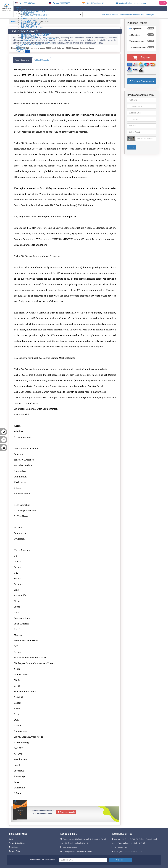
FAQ (11, 839)
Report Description (22, 60)
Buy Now (142, 57)
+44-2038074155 (61, 3)
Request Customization (142, 81)
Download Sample (66, 812)
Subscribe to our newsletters (43, 860)
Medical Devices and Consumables (39, 39)
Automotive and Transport (35, 15)
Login (163, 3)
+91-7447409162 (95, 3)
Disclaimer (13, 847)
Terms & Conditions (17, 843)
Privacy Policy (15, 851)
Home (13, 22)
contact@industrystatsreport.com (131, 3)
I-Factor (23, 52)
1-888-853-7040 (27, 3)
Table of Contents (42, 60)
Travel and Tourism (31, 44)
